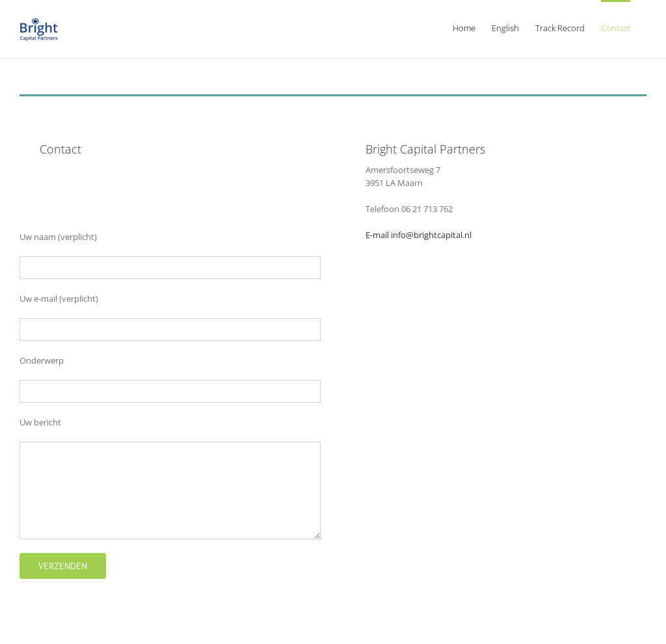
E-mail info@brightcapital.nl (419, 235)
